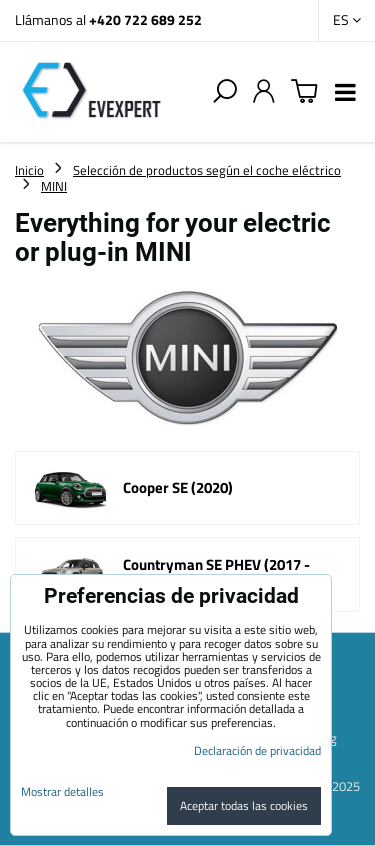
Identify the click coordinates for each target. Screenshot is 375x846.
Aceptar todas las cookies (244, 805)
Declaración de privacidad (257, 750)
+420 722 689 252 (145, 19)
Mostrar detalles (62, 791)
